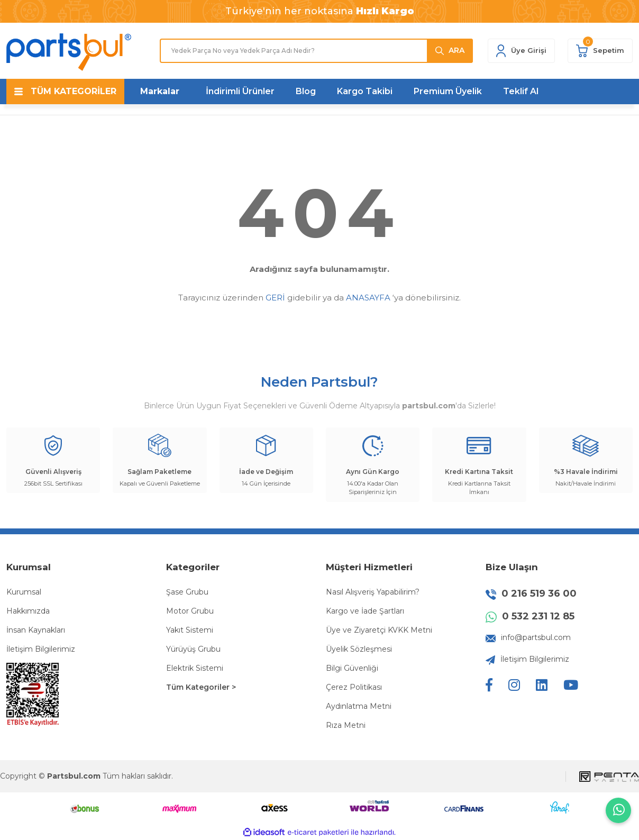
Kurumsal (24, 592)
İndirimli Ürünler (240, 91)
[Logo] (69, 52)
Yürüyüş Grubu (193, 649)
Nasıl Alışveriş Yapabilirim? (373, 592)
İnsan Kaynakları (36, 630)
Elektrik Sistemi (195, 668)
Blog (306, 91)
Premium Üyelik (448, 91)
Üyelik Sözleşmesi (359, 649)
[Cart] (600, 51)
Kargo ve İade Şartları (365, 611)
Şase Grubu (187, 592)
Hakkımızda (28, 611)
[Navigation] (65, 92)
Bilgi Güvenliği (352, 668)
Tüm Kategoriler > (201, 687)
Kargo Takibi (365, 91)
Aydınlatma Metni (359, 706)
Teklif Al (521, 91)
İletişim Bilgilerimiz (41, 649)
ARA (457, 50)
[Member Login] (521, 51)
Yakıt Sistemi (190, 630)
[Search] (316, 51)
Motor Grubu (190, 611)
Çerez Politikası (354, 687)
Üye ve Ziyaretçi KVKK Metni (379, 630)
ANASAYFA (368, 298)
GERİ (275, 298)
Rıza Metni (346, 725)
